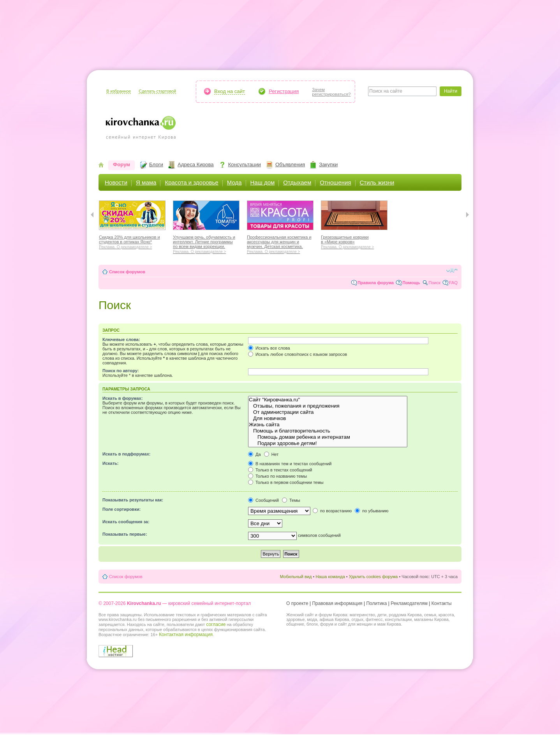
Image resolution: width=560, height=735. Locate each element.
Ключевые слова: (121, 339)
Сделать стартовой (157, 91)
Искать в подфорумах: (127, 454)
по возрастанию (332, 511)
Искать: (110, 463)
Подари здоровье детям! (328, 443)
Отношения (335, 182)
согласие (216, 624)
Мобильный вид (296, 577)
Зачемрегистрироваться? (331, 92)
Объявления (290, 164)
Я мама (146, 182)
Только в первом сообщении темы (286, 482)
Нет (271, 454)
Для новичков (328, 418)
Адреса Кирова (196, 164)
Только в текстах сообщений (280, 470)
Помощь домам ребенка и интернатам (328, 437)
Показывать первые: (125, 534)
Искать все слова (269, 348)
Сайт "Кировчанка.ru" (328, 400)
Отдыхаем (297, 182)
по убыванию (372, 511)
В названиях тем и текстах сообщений (290, 464)
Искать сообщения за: (126, 522)
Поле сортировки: (122, 509)
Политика (376, 603)
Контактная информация (186, 635)
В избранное (119, 91)
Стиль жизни (377, 182)
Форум (122, 164)
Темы (291, 500)
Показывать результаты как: (133, 500)
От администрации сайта (328, 412)
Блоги (156, 164)
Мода (234, 182)
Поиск (435, 283)
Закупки (328, 164)
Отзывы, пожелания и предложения (328, 406)
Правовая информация (337, 603)
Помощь (411, 283)
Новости (116, 182)
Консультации (245, 164)
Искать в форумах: (122, 398)
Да (254, 454)
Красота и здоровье (191, 182)
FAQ (453, 283)
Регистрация (284, 91)
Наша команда (330, 577)
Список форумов (127, 272)
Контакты (442, 603)
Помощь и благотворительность (328, 431)
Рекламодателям (409, 603)
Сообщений (263, 500)
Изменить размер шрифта (452, 270)
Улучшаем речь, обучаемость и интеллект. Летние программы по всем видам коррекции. (206, 243)
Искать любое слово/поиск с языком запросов (298, 354)
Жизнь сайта (328, 425)
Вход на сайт (230, 91)
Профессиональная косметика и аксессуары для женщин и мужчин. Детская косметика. (280, 243)
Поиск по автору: (121, 371)
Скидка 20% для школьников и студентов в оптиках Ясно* (132, 241)
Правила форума (376, 283)
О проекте (297, 603)
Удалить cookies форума (373, 577)
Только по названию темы (277, 476)
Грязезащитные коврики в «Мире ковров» (354, 241)
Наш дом (263, 182)
